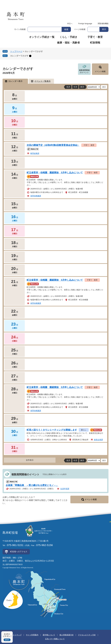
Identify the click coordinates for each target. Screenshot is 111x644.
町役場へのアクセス (19, 552)
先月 (68, 87)
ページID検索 (80, 29)
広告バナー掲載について (55, 639)
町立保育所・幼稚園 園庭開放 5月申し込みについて (55, 173)
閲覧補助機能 (103, 24)
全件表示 (30, 460)
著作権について (49, 635)
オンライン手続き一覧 (42, 37)
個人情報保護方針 (67, 635)
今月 (75, 87)
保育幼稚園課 (36, 196)
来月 (82, 87)
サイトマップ (16, 635)
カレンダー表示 (15, 81)
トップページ (16, 51)
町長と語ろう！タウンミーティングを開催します (52, 430)
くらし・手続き (68, 37)
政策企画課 (98, 440)
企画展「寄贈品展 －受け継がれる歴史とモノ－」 (32, 485)
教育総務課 (35, 153)
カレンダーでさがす (19, 56)
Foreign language (85, 24)
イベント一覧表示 (42, 81)
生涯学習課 (65, 489)
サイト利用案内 (32, 635)
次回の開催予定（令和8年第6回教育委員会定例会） (53, 145)
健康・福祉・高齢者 (68, 43)
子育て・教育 (95, 37)
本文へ (70, 24)
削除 (30, 56)
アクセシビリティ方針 (87, 635)
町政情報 (95, 43)
